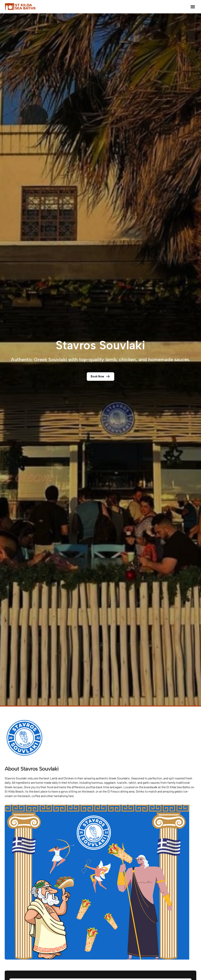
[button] (193, 7)
